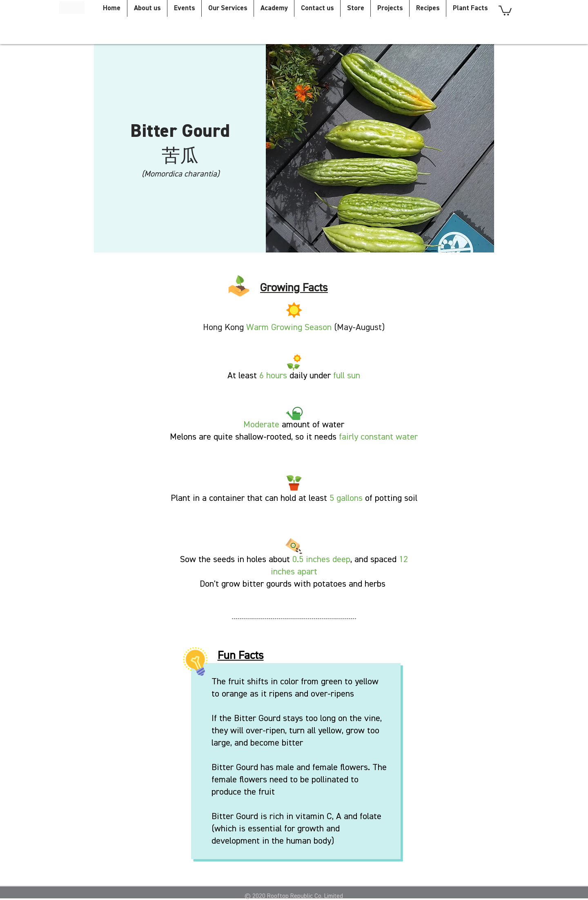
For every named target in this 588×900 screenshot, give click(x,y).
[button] (505, 10)
